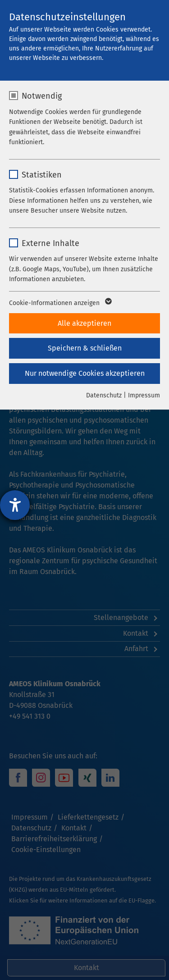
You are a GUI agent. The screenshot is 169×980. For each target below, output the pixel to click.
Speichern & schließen (85, 348)
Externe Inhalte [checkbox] (50, 243)
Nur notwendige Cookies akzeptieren (85, 373)
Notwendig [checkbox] (42, 96)
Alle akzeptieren (84, 323)
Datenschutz (104, 395)
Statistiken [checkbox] (42, 175)
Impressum (144, 395)
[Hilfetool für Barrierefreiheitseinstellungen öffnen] (15, 505)
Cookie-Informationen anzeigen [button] (60, 303)
